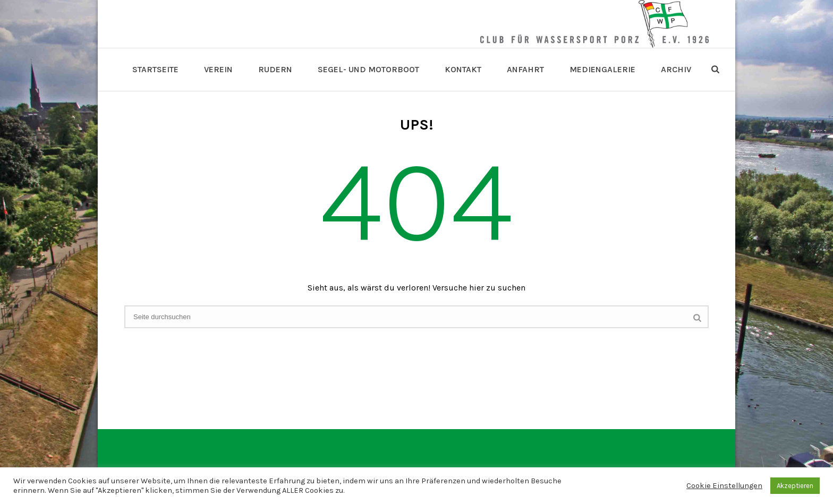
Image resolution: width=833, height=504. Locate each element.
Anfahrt (525, 69)
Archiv (676, 69)
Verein (218, 69)
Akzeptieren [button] (795, 486)
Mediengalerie (602, 69)
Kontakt (463, 69)
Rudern (275, 69)
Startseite (155, 69)
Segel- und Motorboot (368, 69)
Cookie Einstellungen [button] (724, 486)
